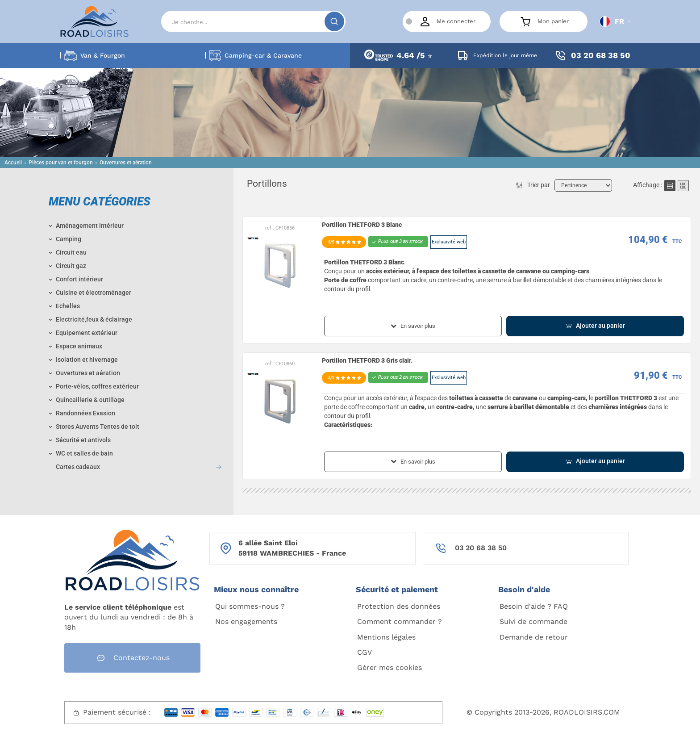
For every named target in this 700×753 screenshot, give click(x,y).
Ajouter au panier (595, 326)
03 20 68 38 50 (481, 548)
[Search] (253, 21)
